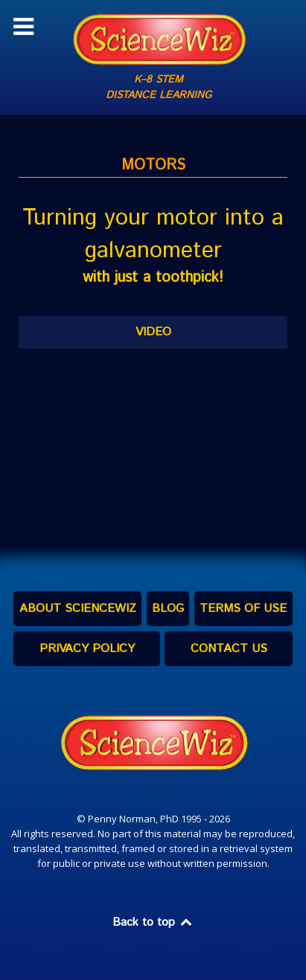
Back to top (153, 922)
